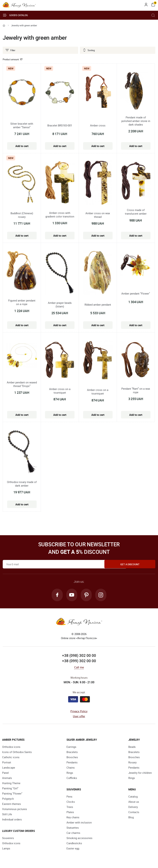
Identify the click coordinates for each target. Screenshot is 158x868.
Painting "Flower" (12, 794)
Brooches (72, 757)
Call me (79, 668)
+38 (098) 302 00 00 (79, 656)
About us (134, 802)
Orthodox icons (11, 747)
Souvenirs (8, 838)
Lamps (6, 849)
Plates (70, 812)
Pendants (72, 763)
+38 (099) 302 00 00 (79, 661)
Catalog (133, 797)
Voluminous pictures (15, 809)
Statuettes (73, 828)
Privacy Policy (79, 712)
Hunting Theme (11, 783)
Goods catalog (15, 15)
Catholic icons (11, 757)
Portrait (7, 763)
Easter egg (73, 849)
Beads (132, 747)
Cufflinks (72, 778)
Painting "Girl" (10, 789)
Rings (70, 773)
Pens (69, 797)
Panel (5, 773)
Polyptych (8, 799)
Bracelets (72, 752)
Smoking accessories (79, 838)
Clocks (71, 802)
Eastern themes (12, 804)
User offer (79, 717)
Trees (70, 807)
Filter (10, 50)
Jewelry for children (140, 773)
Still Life (7, 815)
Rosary (132, 763)
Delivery (133, 807)
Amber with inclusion (79, 823)
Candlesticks (74, 844)
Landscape (9, 768)
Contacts (134, 812)
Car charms (73, 833)
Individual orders (12, 820)
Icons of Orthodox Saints (17, 752)
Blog (131, 818)
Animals (7, 778)
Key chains (73, 818)
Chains (71, 768)
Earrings (71, 747)
